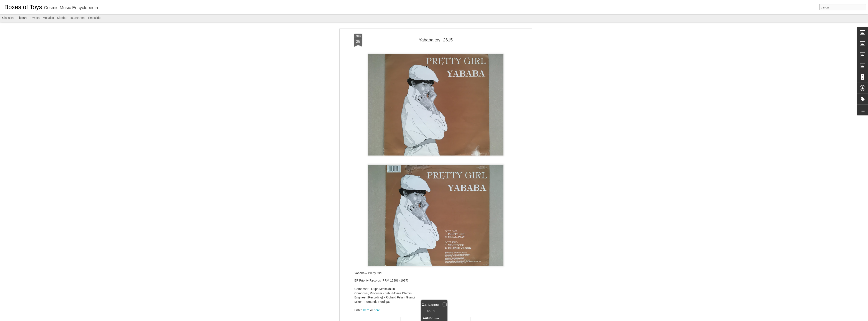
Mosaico (48, 18)
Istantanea (78, 18)
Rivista (35, 18)
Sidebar (62, 18)
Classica (8, 18)
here (367, 310)
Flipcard (22, 18)
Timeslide (94, 18)
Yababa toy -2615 (436, 40)
